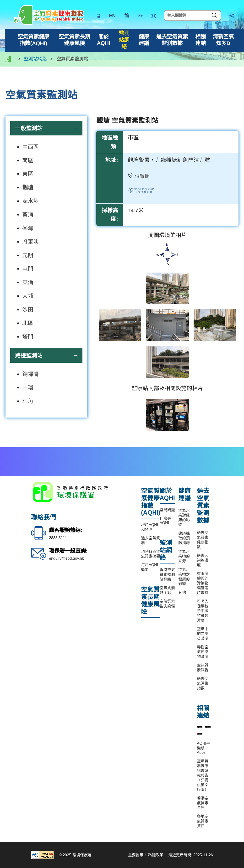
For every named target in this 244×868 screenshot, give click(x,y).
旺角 (28, 401)
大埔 (28, 296)
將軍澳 (30, 242)
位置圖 (142, 176)
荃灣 (28, 228)
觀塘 (28, 187)
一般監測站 (29, 128)
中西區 (30, 147)
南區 (28, 160)
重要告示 (136, 855)
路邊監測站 (29, 356)
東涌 (28, 282)
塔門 (28, 337)
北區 (28, 323)
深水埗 (30, 201)
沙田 (28, 310)
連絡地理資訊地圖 (146, 192)
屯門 (28, 269)
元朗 (28, 255)
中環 (28, 387)
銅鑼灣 (30, 374)
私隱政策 (156, 855)
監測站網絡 (35, 59)
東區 (28, 174)
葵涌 (28, 215)
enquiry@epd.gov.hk (66, 558)
